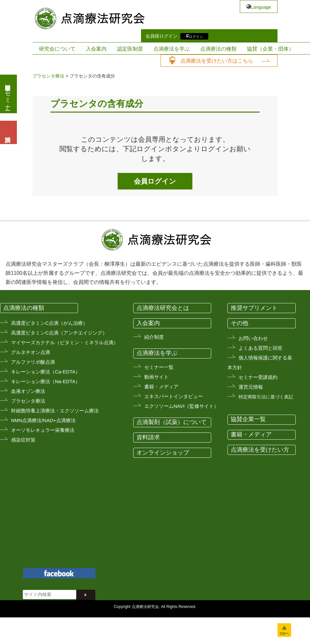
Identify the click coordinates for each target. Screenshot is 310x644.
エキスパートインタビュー (174, 396)
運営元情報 (251, 387)
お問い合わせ (253, 338)
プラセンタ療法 (48, 76)
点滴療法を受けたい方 (260, 450)
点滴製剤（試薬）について (172, 422)
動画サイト (156, 377)
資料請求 (148, 437)
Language (261, 7)
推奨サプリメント (254, 308)
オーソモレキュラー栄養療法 (43, 430)
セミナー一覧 (159, 367)
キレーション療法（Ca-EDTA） (46, 372)
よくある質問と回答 (260, 348)
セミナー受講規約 (258, 377)
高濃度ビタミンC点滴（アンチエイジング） (59, 333)
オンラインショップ (163, 453)
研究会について (57, 49)
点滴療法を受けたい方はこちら (217, 61)
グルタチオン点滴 (31, 352)
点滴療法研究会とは (163, 308)
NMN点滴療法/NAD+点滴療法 (43, 420)
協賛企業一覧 (248, 419)
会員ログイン (155, 181)
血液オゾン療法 (28, 391)
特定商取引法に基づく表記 (266, 397)
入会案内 (96, 49)
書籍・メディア (161, 387)
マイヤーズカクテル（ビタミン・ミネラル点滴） (65, 342)
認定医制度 (130, 49)
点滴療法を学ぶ (172, 49)
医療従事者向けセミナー (8, 94)
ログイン (196, 36)
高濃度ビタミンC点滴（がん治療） (49, 323)
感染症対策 (23, 440)
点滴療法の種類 (218, 49)
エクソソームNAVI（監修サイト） (181, 406)
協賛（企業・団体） (270, 49)
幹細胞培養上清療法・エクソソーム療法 (55, 411)
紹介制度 (154, 337)
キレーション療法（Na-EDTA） (46, 381)
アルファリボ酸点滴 (33, 362)
